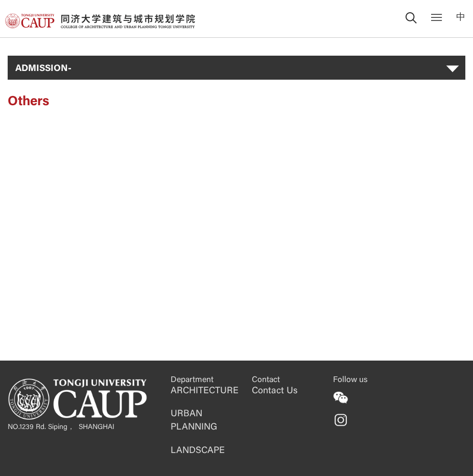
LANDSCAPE (198, 451)
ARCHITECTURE (205, 391)
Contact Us (275, 391)
